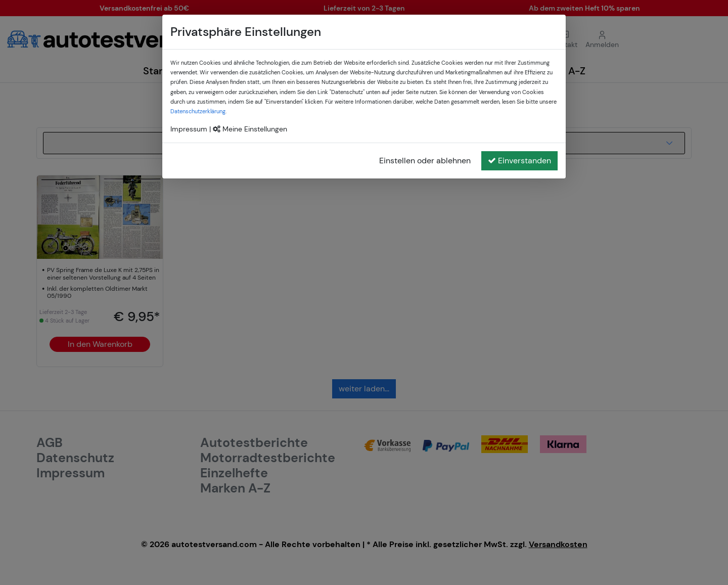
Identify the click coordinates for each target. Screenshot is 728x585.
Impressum (189, 129)
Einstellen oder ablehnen (425, 161)
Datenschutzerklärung (198, 111)
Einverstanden (519, 161)
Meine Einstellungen (250, 129)
